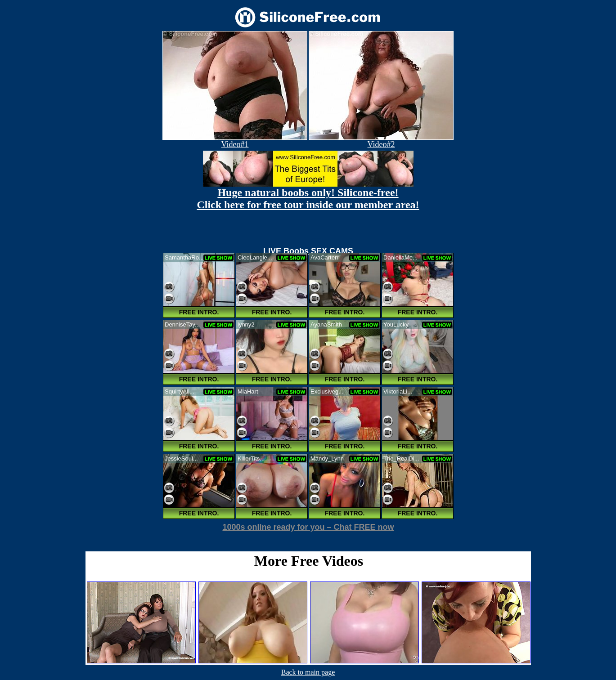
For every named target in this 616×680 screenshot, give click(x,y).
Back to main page (308, 672)
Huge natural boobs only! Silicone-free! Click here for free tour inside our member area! (308, 199)
